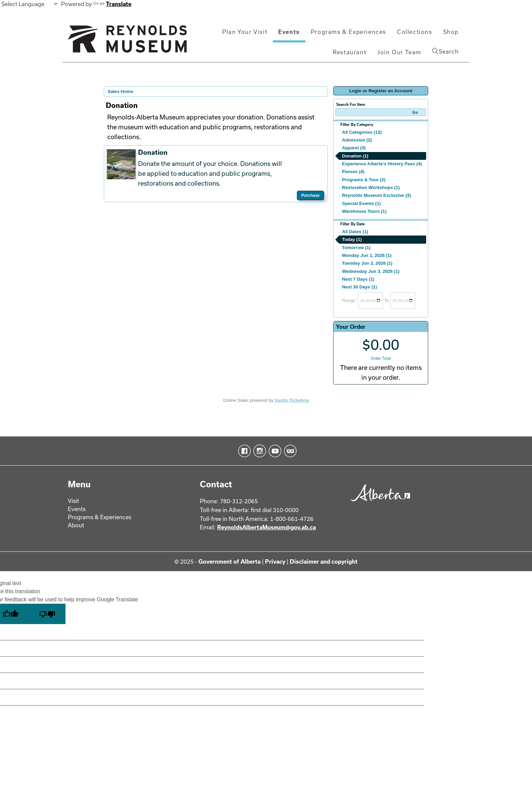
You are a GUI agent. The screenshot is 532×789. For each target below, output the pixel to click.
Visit (73, 501)
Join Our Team (399, 52)
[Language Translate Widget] (29, 4)
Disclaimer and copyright (324, 561)
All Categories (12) (362, 132)
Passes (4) (353, 172)
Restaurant (350, 52)
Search (445, 51)
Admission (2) (357, 140)
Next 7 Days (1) (358, 279)
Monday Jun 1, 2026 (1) (367, 255)
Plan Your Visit (245, 32)
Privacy (275, 561)
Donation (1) (355, 156)
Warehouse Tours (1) (364, 211)
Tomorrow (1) (356, 248)
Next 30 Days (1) (359, 287)
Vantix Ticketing (292, 400)
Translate (112, 4)
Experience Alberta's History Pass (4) (382, 164)
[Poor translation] (47, 614)
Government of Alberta (230, 561)
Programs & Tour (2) (364, 180)
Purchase (310, 195)
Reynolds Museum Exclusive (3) (376, 195)
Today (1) (352, 239)
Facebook (243, 451)
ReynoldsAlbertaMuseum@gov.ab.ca (267, 527)
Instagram (258, 451)
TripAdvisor (289, 451)
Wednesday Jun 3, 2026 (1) (371, 271)
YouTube (274, 451)
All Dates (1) (355, 232)
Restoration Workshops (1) (371, 187)
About (76, 525)
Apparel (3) (354, 148)
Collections (415, 32)
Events (289, 32)
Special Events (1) (361, 203)
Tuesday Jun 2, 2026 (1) (367, 263)
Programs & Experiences (348, 32)
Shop (451, 32)
